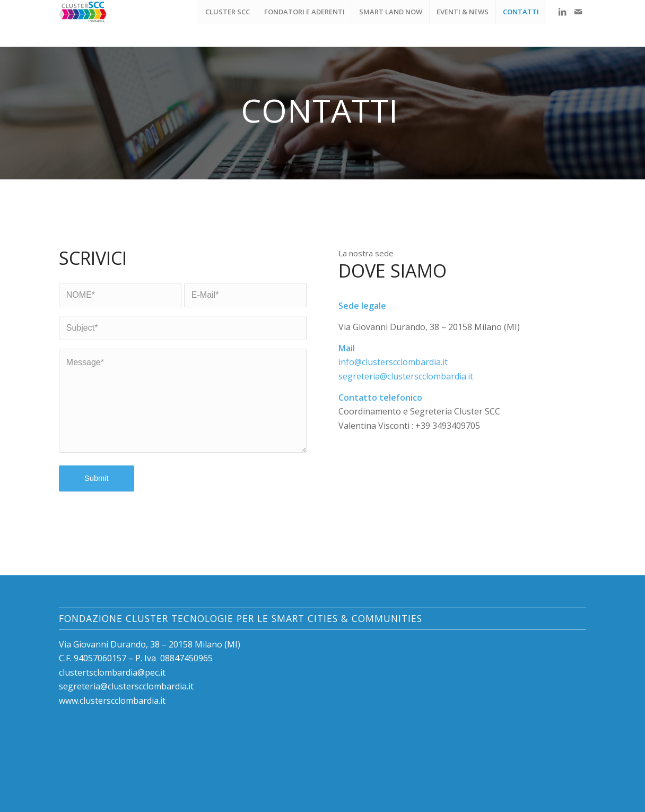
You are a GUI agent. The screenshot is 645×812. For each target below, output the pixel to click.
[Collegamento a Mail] (578, 12)
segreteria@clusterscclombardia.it (406, 381)
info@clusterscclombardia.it (393, 367)
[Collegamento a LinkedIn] (562, 12)
